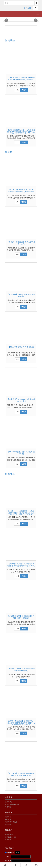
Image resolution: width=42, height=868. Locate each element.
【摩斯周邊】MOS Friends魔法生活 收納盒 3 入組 (21, 400)
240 (17, 464)
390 (17, 202)
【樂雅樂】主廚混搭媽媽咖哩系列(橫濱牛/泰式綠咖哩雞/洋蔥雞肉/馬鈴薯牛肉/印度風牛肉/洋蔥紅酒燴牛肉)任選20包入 (21, 567)
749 (17, 254)
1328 (17, 142)
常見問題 (8, 807)
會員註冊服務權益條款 (12, 804)
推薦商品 (10, 474)
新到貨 (9, 152)
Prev (6, 20)
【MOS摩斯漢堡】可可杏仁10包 (21, 347)
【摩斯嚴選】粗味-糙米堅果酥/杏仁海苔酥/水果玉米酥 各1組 (21, 774)
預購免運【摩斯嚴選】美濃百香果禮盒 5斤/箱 (21, 243)
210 (17, 359)
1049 (17, 524)
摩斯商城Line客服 (11, 837)
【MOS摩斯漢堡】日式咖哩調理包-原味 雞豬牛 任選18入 (21, 617)
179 (17, 786)
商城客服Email (10, 835)
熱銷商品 (10, 40)
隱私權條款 (9, 802)
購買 (24, 90)
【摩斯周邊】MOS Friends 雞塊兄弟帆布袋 (21, 295)
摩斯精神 (8, 817)
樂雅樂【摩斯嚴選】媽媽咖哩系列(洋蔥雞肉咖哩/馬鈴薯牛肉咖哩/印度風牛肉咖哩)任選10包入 (21, 723)
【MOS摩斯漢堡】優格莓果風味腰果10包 (21, 453)
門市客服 (8, 840)
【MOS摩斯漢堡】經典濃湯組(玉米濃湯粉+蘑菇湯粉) (21, 670)
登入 (26, 8)
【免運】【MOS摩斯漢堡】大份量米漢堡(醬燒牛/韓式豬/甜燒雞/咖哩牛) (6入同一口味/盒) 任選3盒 (21, 513)
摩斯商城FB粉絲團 (11, 822)
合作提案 (8, 824)
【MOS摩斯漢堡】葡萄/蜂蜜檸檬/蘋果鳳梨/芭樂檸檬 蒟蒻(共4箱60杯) (21, 79)
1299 (17, 90)
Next (36, 20)
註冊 (30, 8)
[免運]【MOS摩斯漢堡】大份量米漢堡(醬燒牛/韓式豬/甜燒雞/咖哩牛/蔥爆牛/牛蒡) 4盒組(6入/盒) (21, 132)
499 (17, 681)
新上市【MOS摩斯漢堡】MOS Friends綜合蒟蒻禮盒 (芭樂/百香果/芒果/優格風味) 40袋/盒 (21, 192)
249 (17, 307)
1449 (17, 576)
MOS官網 (8, 819)
